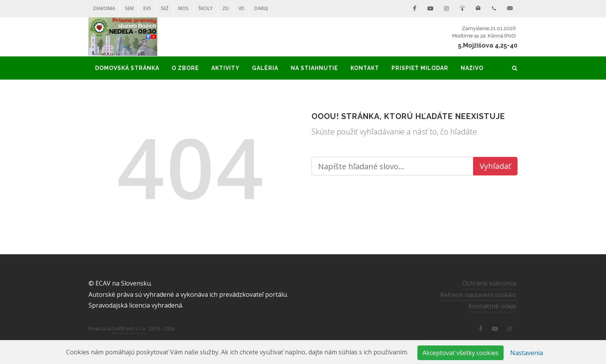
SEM (129, 8)
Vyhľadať (495, 166)
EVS (147, 8)
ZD (226, 8)
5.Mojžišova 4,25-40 (488, 45)
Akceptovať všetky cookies (460, 353)
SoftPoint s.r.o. (129, 328)
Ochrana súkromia (489, 283)
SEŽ (165, 8)
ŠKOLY (205, 8)
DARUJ (261, 8)
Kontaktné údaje (492, 306)
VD (242, 8)
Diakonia (104, 8)
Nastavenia (527, 353)
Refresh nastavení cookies (478, 294)
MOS (183, 8)
